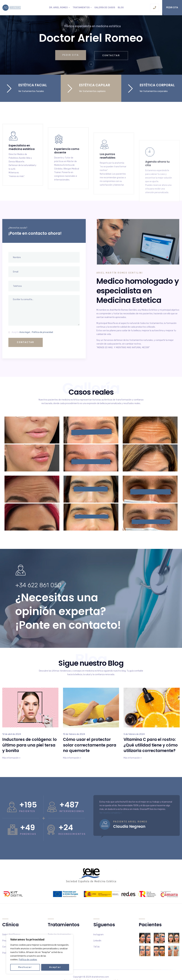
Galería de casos (105, 8)
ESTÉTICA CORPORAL (157, 85)
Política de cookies (28, 960)
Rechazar (25, 967)
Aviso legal (25, 332)
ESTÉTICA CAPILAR (95, 85)
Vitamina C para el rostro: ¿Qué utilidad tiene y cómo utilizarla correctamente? (151, 745)
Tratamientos (81, 8)
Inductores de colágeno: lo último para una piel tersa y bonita (30, 745)
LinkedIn (97, 941)
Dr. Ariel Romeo (58, 8)
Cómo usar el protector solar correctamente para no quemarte (90, 745)
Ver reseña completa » (111, 813)
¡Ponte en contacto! (68, 625)
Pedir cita (172, 8)
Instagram (98, 935)
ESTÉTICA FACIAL (33, 85)
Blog (121, 8)
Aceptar (55, 967)
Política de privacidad (42, 332)
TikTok (96, 947)
